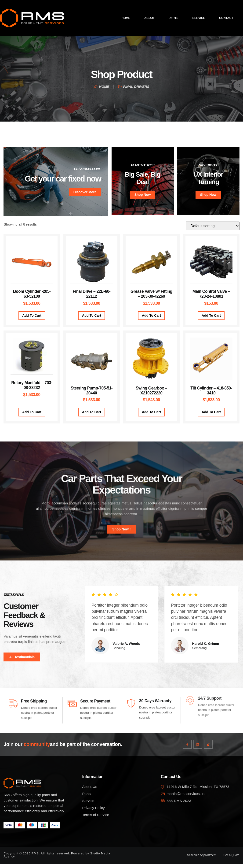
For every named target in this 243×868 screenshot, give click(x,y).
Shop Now (143, 196)
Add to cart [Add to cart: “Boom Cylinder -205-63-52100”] (32, 317)
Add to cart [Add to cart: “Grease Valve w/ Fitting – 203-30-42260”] (152, 317)
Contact (226, 18)
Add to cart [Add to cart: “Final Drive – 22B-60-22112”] (92, 317)
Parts (173, 18)
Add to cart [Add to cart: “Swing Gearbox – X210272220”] (152, 413)
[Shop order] (213, 227)
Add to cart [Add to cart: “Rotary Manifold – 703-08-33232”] (32, 413)
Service (199, 18)
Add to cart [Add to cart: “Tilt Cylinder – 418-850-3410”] (211, 413)
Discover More (85, 193)
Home (126, 18)
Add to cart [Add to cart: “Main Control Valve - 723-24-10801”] (211, 317)
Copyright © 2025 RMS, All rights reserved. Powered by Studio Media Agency (57, 859)
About (149, 18)
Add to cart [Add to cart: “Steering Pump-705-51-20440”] (92, 413)
